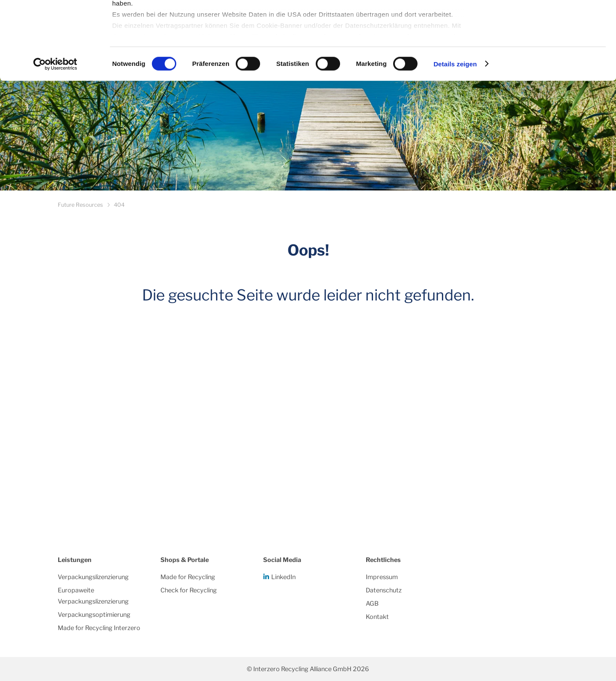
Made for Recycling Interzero (99, 628)
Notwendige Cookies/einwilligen (545, 51)
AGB (372, 604)
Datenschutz (384, 590)
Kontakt (377, 617)
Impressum (382, 577)
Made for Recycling (188, 577)
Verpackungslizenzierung (93, 577)
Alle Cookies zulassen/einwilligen (545, 22)
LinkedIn (283, 577)
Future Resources (80, 205)
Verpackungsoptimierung (94, 615)
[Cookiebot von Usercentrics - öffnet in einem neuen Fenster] (55, 137)
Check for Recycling (189, 590)
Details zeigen (455, 137)
